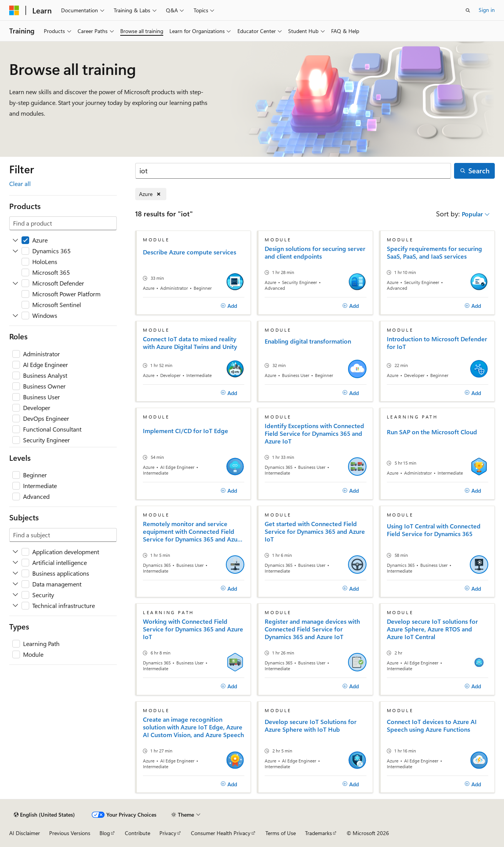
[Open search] (468, 10)
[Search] (293, 171)
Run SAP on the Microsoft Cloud (432, 432)
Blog (105, 833)
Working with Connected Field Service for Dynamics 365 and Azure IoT (193, 629)
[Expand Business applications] (15, 573)
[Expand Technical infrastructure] (15, 606)
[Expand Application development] (15, 552)
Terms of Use (281, 833)
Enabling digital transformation (308, 341)
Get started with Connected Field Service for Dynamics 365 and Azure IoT (315, 531)
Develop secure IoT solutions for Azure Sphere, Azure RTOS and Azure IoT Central (432, 629)
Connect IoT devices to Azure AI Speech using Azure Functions (432, 726)
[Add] (229, 306)
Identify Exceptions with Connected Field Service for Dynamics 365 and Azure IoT (314, 433)
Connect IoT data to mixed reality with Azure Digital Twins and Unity (190, 343)
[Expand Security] (15, 595)
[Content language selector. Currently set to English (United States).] (44, 815)
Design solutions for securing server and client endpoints (315, 252)
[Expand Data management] (15, 584)
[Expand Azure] (15, 240)
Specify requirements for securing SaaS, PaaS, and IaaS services (434, 252)
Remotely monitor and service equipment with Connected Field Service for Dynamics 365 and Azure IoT (193, 531)
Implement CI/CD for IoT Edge (186, 431)
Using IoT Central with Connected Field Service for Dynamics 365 (434, 530)
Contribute (138, 833)
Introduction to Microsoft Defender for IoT (437, 343)
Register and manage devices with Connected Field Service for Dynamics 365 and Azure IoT (312, 629)
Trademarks (318, 833)
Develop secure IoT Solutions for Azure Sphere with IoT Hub (311, 726)
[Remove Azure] (151, 194)
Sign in (487, 10)
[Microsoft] (14, 10)
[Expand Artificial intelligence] (15, 563)
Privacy (168, 833)
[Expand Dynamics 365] (15, 251)
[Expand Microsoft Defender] (15, 283)
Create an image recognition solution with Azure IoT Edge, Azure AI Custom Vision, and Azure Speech (193, 727)
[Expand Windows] (15, 316)
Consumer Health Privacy (221, 833)
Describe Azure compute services (190, 252)
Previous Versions (70, 833)
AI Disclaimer (25, 833)
